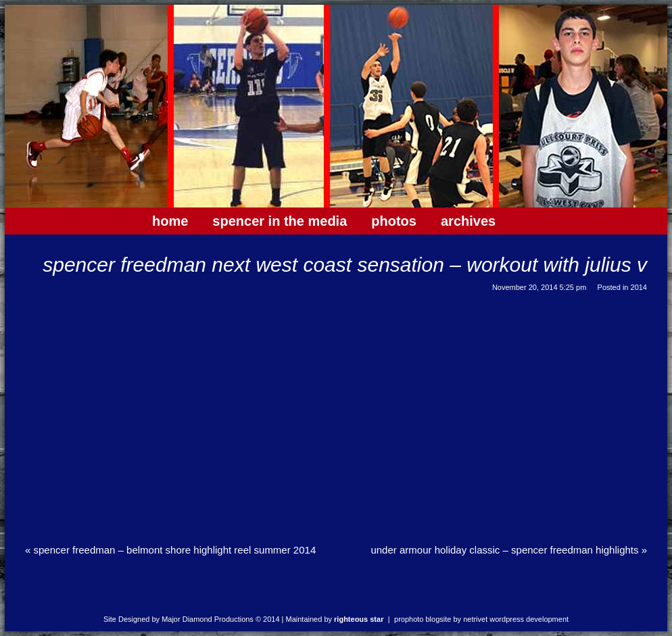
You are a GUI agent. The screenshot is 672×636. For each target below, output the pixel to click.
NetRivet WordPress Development (516, 619)
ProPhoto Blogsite (423, 619)
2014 (639, 287)
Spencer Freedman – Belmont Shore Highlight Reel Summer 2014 (170, 550)
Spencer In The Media (280, 221)
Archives (468, 221)
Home (170, 221)
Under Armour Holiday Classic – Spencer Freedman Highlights (509, 550)
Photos (394, 221)
